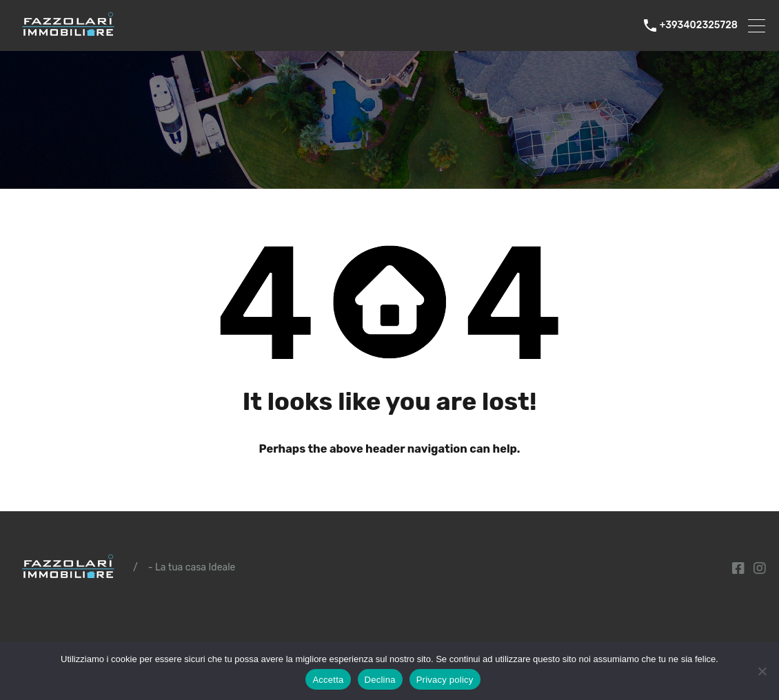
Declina (380, 680)
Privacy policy (445, 680)
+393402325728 (699, 25)
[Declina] (762, 672)
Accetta (328, 680)
